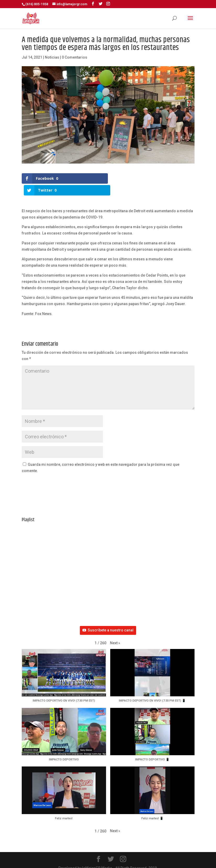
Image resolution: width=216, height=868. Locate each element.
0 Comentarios (74, 57)
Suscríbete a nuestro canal (108, 623)
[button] (115, 636)
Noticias (52, 57)
